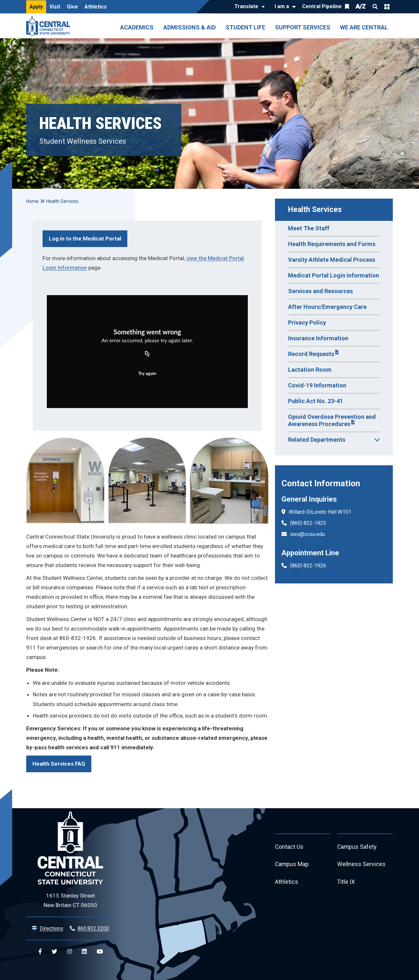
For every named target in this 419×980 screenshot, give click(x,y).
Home (32, 201)
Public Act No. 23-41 (316, 401)
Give (72, 7)
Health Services (315, 210)
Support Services (303, 27)
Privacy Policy (307, 322)
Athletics (96, 7)
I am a (282, 6)
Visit (55, 7)
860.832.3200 (93, 928)
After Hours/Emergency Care (327, 307)
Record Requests (311, 354)
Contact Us (289, 847)
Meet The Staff (309, 228)
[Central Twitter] (55, 952)
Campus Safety (357, 847)
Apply (36, 7)
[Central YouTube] (100, 952)
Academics (137, 27)
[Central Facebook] (40, 952)
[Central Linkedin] (84, 952)
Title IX (346, 882)
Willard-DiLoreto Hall (313, 512)
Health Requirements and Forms (332, 244)
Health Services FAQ (59, 764)
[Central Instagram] (70, 952)
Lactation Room (310, 370)
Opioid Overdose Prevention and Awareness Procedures (332, 420)
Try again (147, 373)
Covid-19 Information (317, 385)
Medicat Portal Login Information (334, 275)
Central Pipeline (322, 6)
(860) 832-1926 (308, 566)
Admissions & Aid (190, 27)
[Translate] (248, 7)
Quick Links (387, 7)
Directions (51, 928)
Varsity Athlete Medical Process (332, 260)
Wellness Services (361, 865)
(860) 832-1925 (308, 523)
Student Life (245, 27)
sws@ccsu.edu (307, 534)
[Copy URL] (147, 354)
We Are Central (364, 27)
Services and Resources (320, 291)
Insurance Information (318, 338)
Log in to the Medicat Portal (85, 239)
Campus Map (292, 865)
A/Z (361, 6)
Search (375, 7)
